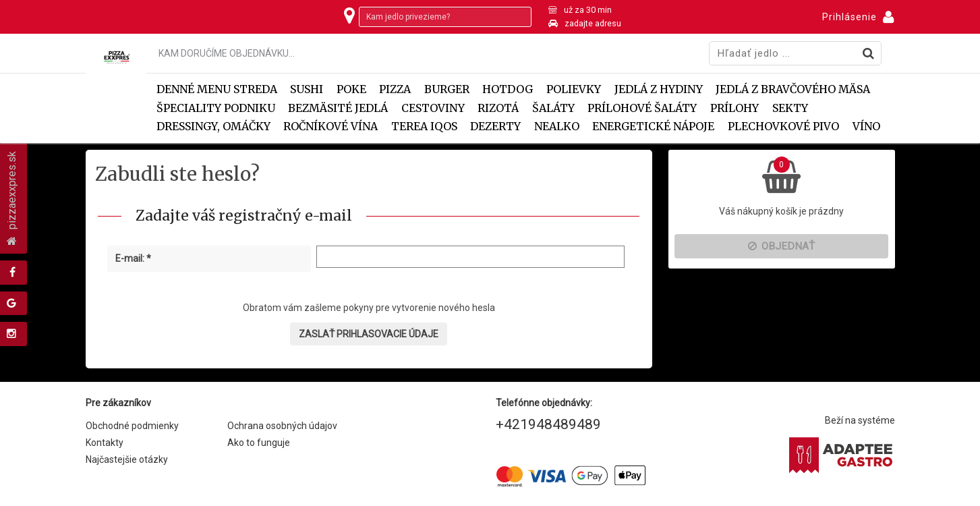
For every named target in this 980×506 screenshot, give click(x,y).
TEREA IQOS (424, 126)
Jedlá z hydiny (659, 89)
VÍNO (866, 126)
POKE (351, 89)
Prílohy (734, 108)
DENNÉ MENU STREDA (217, 89)
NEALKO (557, 126)
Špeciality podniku (216, 108)
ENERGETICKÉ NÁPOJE (653, 126)
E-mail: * (133, 258)
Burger (447, 89)
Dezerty (495, 126)
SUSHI (307, 89)
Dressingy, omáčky (213, 126)
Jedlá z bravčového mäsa (793, 89)
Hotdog (508, 89)
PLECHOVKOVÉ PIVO (783, 126)
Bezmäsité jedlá (338, 108)
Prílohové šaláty (642, 108)
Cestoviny (433, 108)
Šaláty (553, 108)
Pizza (395, 89)
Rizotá (498, 108)
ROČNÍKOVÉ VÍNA (330, 126)
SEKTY (790, 108)
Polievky (574, 89)
